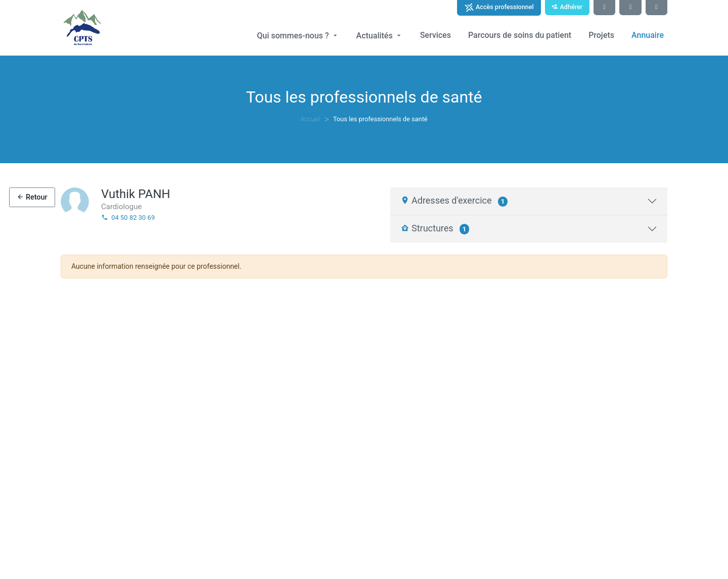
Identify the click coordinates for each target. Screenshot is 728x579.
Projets (601, 35)
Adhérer (567, 7)
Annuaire (648, 35)
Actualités (380, 36)
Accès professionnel (499, 8)
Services (436, 35)
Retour (32, 197)
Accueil (310, 119)
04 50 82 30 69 (128, 218)
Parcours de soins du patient (520, 35)
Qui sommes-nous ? (298, 36)
